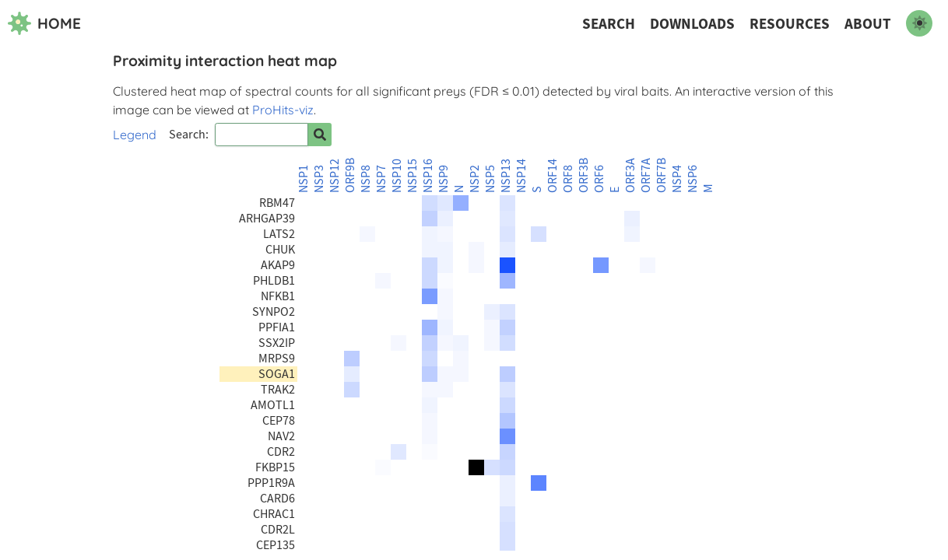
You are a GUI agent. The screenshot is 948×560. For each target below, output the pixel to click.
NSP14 (521, 176)
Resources (790, 24)
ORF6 (599, 179)
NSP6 (693, 179)
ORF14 (553, 176)
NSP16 (428, 176)
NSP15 (413, 176)
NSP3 (319, 179)
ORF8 (568, 179)
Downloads (692, 24)
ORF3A (630, 175)
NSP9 (444, 179)
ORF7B (662, 175)
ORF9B (350, 175)
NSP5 (490, 179)
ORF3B (584, 175)
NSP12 (335, 176)
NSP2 (475, 179)
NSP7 (381, 179)
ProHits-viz (283, 110)
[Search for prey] (320, 135)
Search (609, 24)
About (868, 24)
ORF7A (646, 175)
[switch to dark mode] (919, 23)
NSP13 (506, 176)
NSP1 (304, 179)
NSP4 (677, 179)
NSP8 (366, 179)
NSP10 (397, 176)
